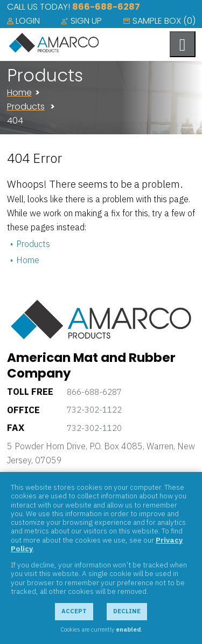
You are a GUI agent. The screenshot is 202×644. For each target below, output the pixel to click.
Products (26, 107)
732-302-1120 (94, 428)
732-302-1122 (94, 410)
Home (19, 93)
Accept (74, 611)
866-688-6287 (106, 7)
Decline (127, 611)
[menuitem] (23, 21)
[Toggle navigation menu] (183, 44)
